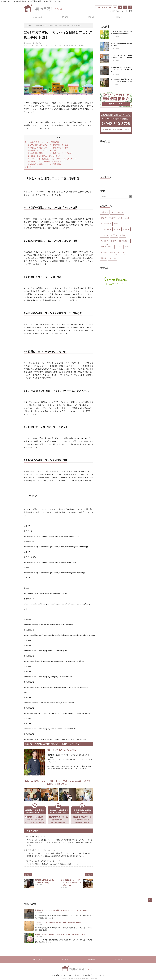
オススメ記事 (38, 45)
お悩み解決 (38, 43)
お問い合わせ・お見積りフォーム (116, 129)
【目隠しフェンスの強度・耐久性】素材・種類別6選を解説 (58, 922)
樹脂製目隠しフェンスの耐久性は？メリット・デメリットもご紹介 (61, 910)
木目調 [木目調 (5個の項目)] (112, 218)
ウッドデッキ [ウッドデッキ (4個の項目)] (106, 229)
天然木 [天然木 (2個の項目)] (104, 252)
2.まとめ (29, 167)
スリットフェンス (60, 45)
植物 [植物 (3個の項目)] (103, 247)
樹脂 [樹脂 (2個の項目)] (127, 247)
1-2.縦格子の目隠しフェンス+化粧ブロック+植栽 (48, 148)
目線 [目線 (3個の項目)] (114, 241)
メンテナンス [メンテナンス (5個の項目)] (124, 218)
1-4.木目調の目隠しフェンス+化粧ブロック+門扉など (50, 153)
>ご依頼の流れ (114, 11)
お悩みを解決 (37, 17)
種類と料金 (92, 17)
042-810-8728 (103, 8)
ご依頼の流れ (55, 975)
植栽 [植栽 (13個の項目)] (104, 218)
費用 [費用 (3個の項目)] (123, 235)
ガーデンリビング (48, 45)
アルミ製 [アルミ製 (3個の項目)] (105, 241)
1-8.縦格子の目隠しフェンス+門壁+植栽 (44, 164)
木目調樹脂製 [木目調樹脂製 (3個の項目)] (124, 241)
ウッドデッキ (30, 45)
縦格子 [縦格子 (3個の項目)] (114, 235)
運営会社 (86, 975)
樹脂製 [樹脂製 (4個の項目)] (126, 229)
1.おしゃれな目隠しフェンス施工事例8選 (42, 142)
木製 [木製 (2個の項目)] (112, 252)
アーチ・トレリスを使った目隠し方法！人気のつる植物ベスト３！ (61, 934)
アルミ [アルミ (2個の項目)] (119, 247)
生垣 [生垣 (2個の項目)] (103, 258)
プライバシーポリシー (98, 975)
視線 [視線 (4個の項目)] (117, 224)
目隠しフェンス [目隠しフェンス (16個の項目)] (117, 212)
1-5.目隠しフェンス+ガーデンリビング (44, 156)
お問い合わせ (77, 975)
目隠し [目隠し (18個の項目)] (104, 212)
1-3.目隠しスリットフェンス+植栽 (42, 150)
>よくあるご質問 (126, 11)
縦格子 (83, 45)
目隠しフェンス (75, 45)
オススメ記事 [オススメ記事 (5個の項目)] (106, 224)
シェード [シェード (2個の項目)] (112, 258)
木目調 (68, 45)
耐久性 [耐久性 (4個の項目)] (117, 229)
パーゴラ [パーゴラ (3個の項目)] (105, 235)
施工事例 (65, 17)
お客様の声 (119, 17)
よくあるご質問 (66, 975)
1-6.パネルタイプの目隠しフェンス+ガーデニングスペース (52, 159)
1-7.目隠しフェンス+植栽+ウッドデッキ (44, 161)
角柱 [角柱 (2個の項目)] (111, 247)
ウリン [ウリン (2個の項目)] (121, 252)
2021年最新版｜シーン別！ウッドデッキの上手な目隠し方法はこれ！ (71, 882)
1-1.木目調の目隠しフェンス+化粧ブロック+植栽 (48, 145)
